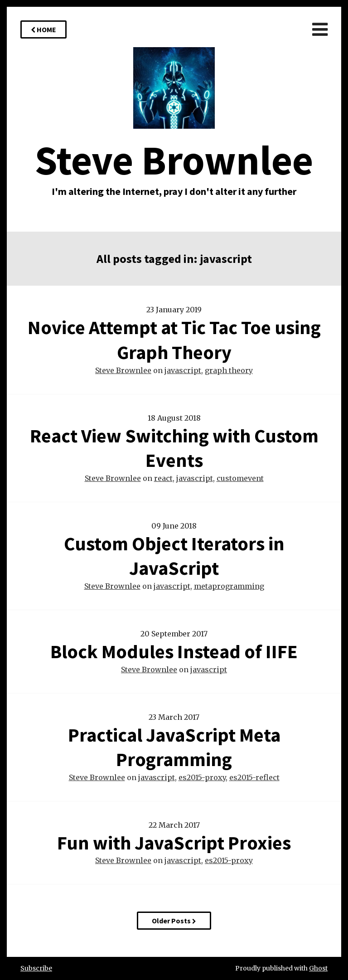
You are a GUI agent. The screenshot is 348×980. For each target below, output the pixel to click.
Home (43, 29)
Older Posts (174, 921)
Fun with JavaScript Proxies (174, 843)
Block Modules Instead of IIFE (174, 651)
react (163, 478)
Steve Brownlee (123, 370)
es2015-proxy (202, 777)
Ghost (318, 968)
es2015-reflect (254, 777)
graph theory (229, 370)
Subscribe (36, 968)
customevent (240, 478)
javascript (183, 370)
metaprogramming (229, 586)
